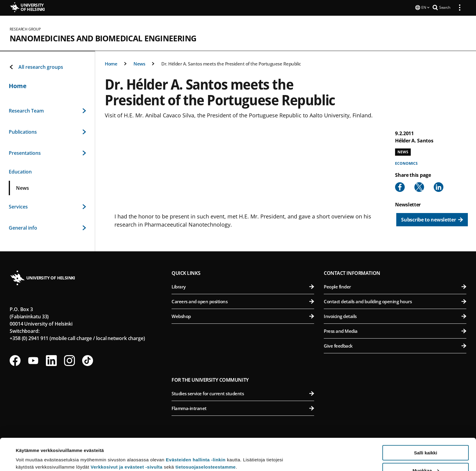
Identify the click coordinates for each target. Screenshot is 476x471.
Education (20, 171)
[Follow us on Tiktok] (88, 360)
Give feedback (395, 345)
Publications (47, 131)
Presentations (47, 152)
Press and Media (395, 330)
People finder (395, 286)
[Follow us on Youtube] (33, 360)
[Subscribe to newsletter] (432, 219)
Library (243, 286)
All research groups (36, 66)
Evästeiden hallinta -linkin (196, 428)
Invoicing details (395, 316)
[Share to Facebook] (400, 186)
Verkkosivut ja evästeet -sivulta (127, 435)
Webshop (243, 316)
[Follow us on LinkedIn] (51, 360)
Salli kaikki (426, 421)
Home (111, 63)
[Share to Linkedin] (439, 186)
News (139, 63)
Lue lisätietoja (31, 452)
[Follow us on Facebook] (15, 360)
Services (47, 206)
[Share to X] (419, 186)
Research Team (47, 110)
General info (47, 227)
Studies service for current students (243, 393)
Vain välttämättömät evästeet (426, 456)
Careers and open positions (243, 301)
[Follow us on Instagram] (69, 360)
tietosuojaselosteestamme (206, 435)
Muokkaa (426, 439)
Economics (406, 163)
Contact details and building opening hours (395, 301)
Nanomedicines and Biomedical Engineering (103, 38)
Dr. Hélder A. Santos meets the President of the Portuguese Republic (231, 63)
